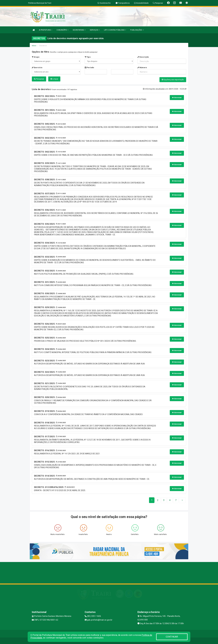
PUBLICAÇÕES (137, 30)
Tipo (88, 57)
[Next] (176, 500)
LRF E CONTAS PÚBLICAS (115, 30)
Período (89, 68)
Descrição (143, 57)
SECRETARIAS (79, 30)
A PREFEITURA (46, 30)
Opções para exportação (173, 80)
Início (34, 46)
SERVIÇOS (95, 30)
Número (142, 68)
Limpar (54, 79)
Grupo (36, 57)
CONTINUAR (172, 637)
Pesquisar (39, 79)
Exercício (37, 68)
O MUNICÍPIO (63, 30)
